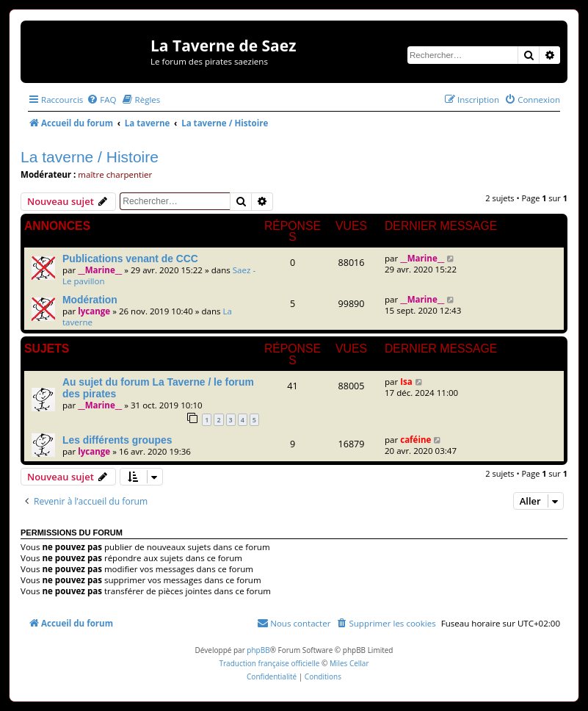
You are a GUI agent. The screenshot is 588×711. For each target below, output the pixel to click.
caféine (415, 440)
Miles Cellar (349, 663)
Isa (406, 382)
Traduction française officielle (269, 663)
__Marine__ (100, 270)
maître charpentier (115, 174)
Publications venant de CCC (130, 259)
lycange (94, 311)
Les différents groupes (117, 440)
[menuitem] (101, 100)
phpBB (258, 650)
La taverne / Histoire (90, 157)
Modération (90, 300)
